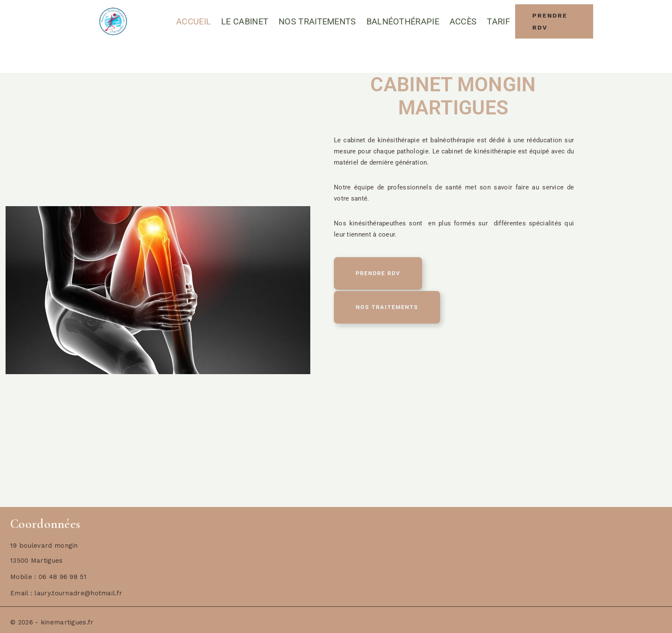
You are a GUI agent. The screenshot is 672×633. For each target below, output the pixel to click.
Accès (463, 21)
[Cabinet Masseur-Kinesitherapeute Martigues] (113, 22)
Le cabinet (245, 21)
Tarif (498, 21)
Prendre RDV (550, 21)
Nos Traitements (317, 21)
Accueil (193, 21)
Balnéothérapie (403, 21)
